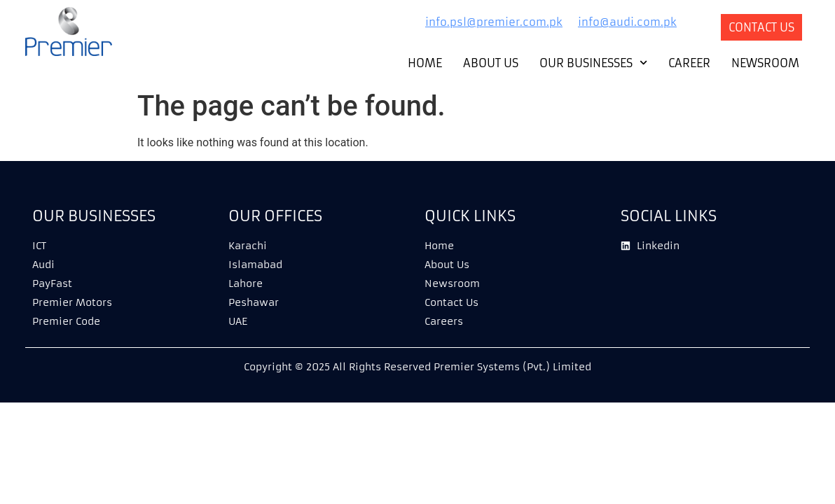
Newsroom (765, 63)
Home (425, 63)
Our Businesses (593, 63)
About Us (491, 63)
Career (689, 63)
